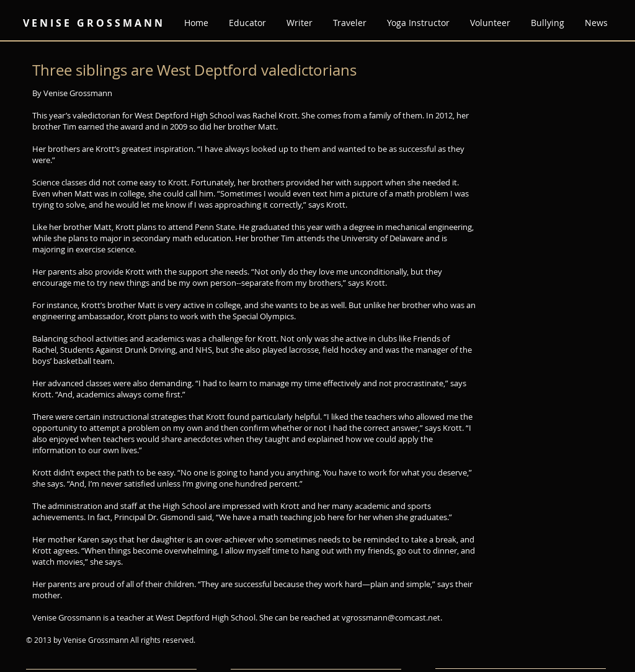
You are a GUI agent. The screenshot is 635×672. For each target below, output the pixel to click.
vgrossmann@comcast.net (391, 617)
